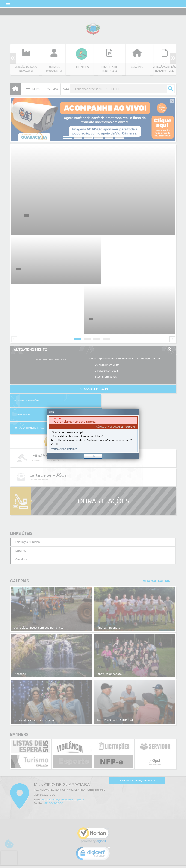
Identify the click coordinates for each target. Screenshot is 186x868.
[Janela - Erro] (93, 434)
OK (93, 456)
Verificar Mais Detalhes (64, 449)
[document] (93, 434)
